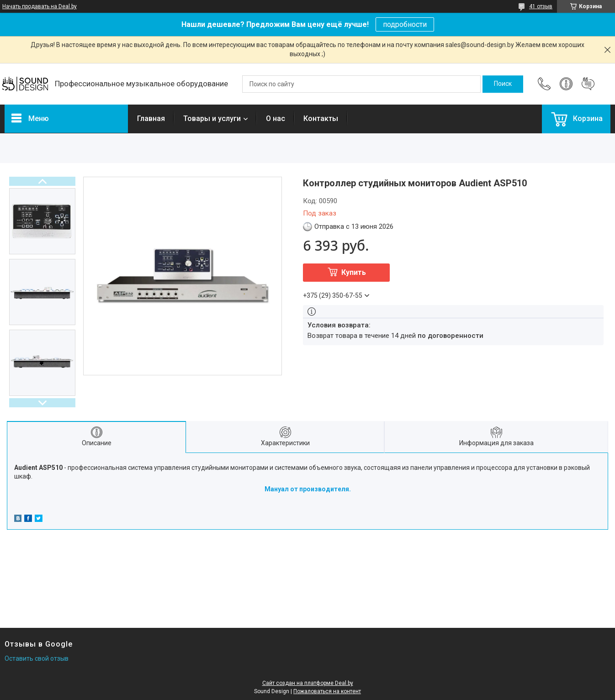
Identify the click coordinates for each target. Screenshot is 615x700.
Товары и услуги (212, 118)
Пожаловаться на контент (327, 691)
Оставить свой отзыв (37, 658)
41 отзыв (541, 6)
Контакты (321, 118)
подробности (405, 24)
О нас (276, 118)
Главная (151, 118)
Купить (354, 272)
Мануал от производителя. (308, 489)
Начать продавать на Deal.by (40, 6)
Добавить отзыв (588, 84)
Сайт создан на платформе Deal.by (308, 683)
